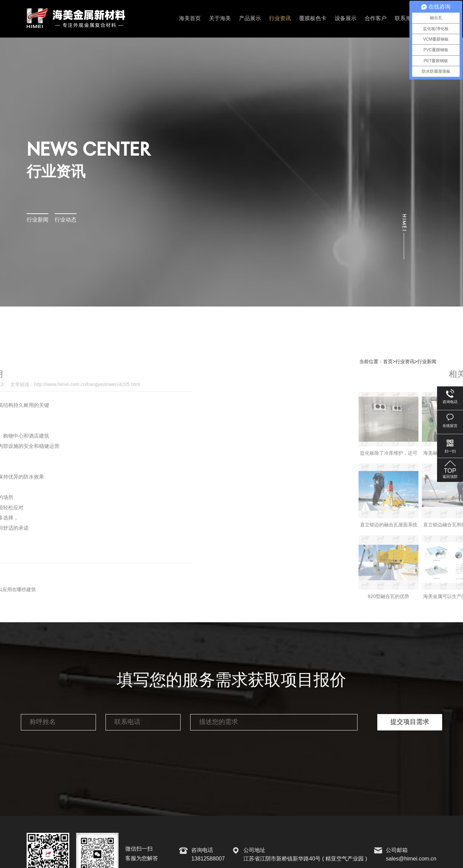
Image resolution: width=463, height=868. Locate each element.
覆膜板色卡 (313, 19)
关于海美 (220, 19)
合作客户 (376, 19)
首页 (388, 362)
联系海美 (406, 19)
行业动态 (66, 220)
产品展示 (250, 19)
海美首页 (190, 19)
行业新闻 (38, 220)
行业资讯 (280, 19)
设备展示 (346, 19)
